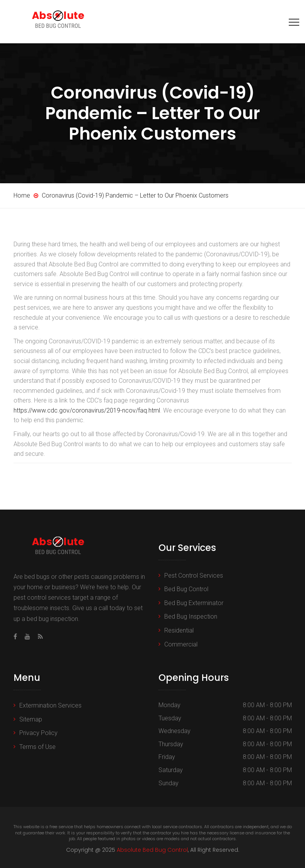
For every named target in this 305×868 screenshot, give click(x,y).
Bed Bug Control (186, 589)
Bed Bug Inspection (191, 616)
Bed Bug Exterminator (194, 603)
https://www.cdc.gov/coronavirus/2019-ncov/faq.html (87, 410)
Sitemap (31, 719)
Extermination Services (50, 705)
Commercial (181, 644)
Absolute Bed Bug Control (152, 850)
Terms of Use (37, 747)
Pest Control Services (194, 576)
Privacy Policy (38, 733)
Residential (179, 630)
